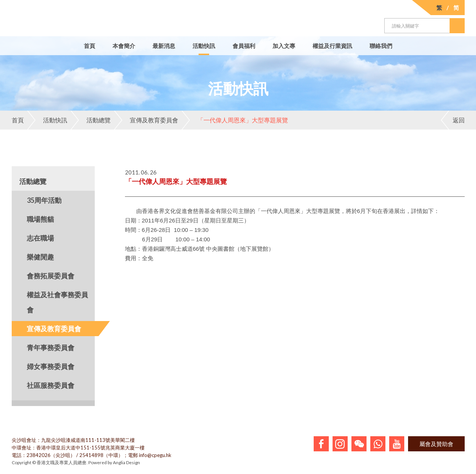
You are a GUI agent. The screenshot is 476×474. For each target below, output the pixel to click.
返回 (453, 120)
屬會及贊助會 (436, 444)
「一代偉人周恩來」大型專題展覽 (235, 120)
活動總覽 (91, 120)
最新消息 (164, 46)
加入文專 (284, 46)
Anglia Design (126, 462)
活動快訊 (204, 46)
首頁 (89, 46)
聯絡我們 (381, 46)
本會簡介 (124, 46)
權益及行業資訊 (332, 46)
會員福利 (244, 46)
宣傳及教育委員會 (146, 120)
